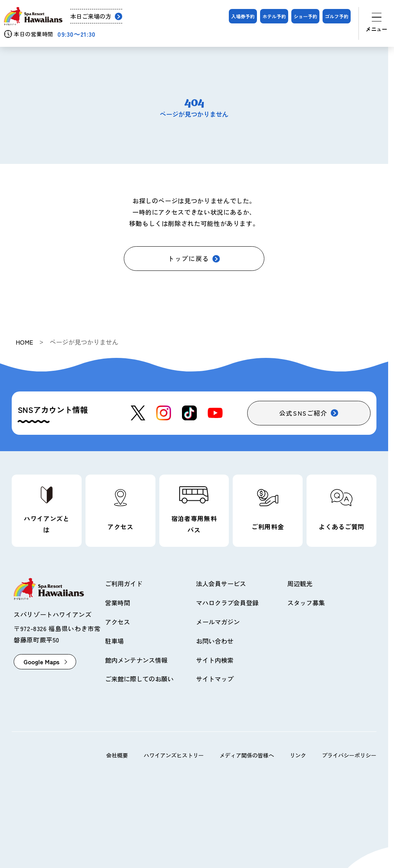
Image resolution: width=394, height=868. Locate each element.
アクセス (118, 622)
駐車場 (114, 641)
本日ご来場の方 (91, 16)
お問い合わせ (215, 641)
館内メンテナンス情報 (136, 660)
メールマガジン (218, 622)
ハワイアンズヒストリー (174, 755)
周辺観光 (300, 583)
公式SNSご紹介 (303, 413)
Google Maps (41, 662)
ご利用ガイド (124, 583)
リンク (298, 755)
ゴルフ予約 (337, 16)
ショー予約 (305, 16)
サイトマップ (215, 679)
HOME (24, 342)
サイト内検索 (215, 660)
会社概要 (117, 755)
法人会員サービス (221, 583)
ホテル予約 (274, 16)
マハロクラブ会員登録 (227, 603)
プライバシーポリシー (349, 755)
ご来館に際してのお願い (139, 679)
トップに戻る (189, 258)
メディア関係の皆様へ (247, 755)
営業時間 (118, 603)
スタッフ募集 (306, 603)
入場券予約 (243, 16)
